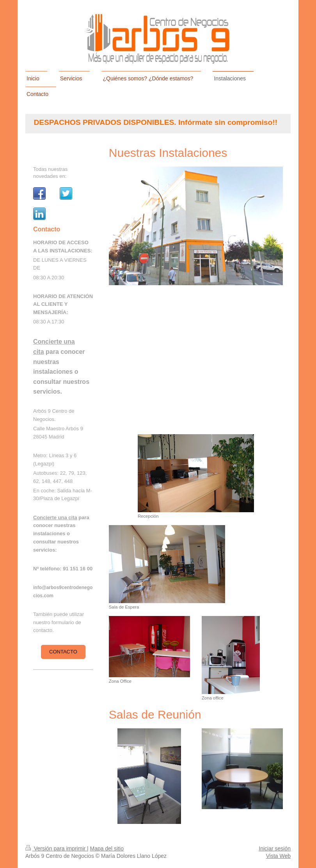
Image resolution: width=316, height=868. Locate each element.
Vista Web (278, 856)
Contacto (63, 652)
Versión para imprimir (56, 848)
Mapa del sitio (107, 848)
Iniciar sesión (275, 848)
